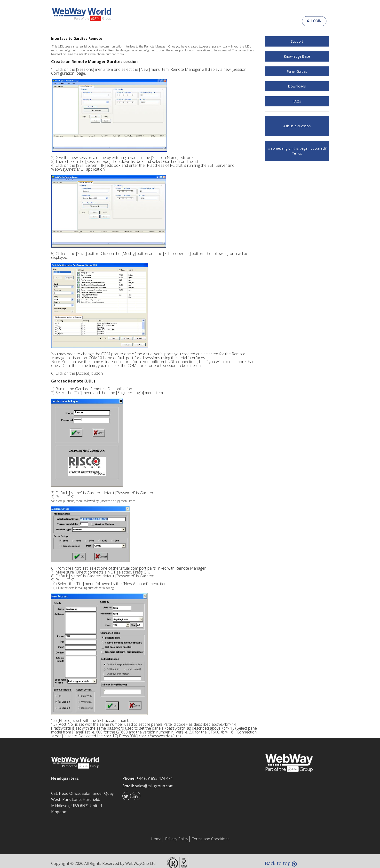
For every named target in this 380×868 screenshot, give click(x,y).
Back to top (282, 864)
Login (314, 21)
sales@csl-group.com (154, 786)
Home (156, 839)
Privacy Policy (177, 839)
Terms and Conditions (211, 839)
